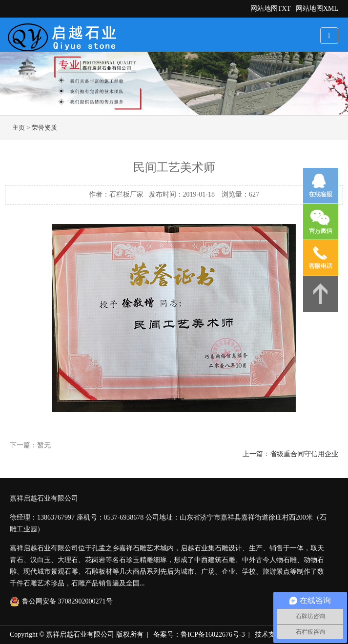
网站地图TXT (271, 9)
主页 (19, 128)
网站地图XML (317, 9)
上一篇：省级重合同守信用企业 (290, 454)
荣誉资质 (44, 128)
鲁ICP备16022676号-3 (213, 634)
